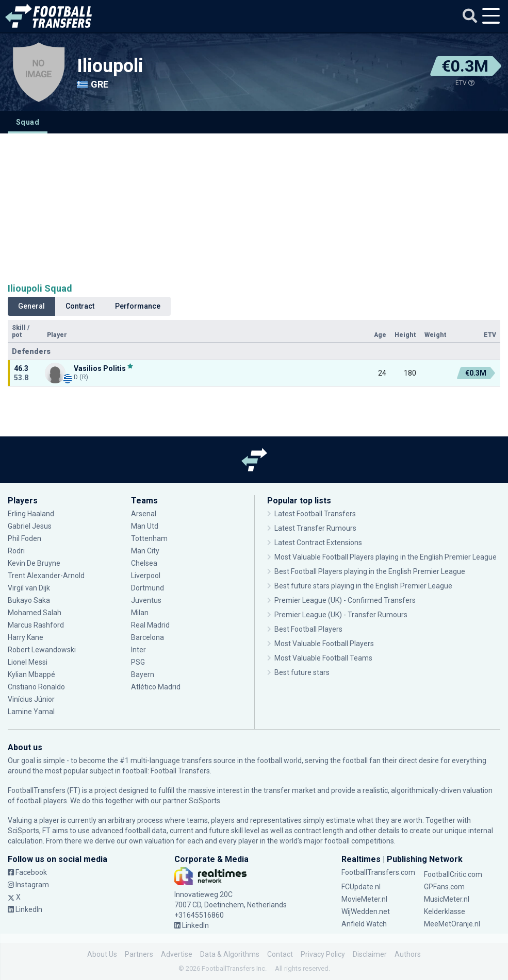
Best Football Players (308, 629)
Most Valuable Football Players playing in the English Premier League (386, 557)
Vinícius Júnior (31, 699)
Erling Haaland (31, 514)
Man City (145, 551)
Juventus (146, 600)
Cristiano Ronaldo (36, 687)
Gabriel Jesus (30, 526)
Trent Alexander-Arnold (47, 576)
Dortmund (148, 588)
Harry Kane (26, 637)
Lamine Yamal (31, 712)
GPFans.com (444, 887)
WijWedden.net (366, 911)
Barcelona (148, 637)
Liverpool (146, 576)
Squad (28, 122)
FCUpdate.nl (361, 887)
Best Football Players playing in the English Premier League (370, 571)
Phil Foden (24, 538)
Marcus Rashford (36, 625)
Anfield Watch (364, 924)
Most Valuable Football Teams (323, 658)
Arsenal (144, 514)
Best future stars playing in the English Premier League (363, 586)
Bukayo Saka (29, 600)
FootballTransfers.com (378, 872)
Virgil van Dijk (29, 588)
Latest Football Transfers (315, 514)
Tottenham (149, 538)
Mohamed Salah (35, 613)
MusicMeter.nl (447, 899)
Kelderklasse (445, 911)
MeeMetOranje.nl (452, 924)
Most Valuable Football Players (324, 644)
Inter (138, 650)
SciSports (204, 801)
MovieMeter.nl (364, 899)
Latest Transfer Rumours (315, 528)
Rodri (16, 551)
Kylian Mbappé (31, 674)
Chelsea (144, 563)
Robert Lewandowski (42, 650)
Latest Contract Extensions (318, 543)
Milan (140, 613)
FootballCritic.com (453, 874)
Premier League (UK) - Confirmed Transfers (345, 600)
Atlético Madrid (156, 687)
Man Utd (145, 526)
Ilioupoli (110, 66)
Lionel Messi (28, 662)
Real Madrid (150, 625)
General (31, 306)
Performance (138, 306)
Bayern (143, 674)
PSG (138, 662)
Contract (80, 306)
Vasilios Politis (100, 368)
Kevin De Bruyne (34, 563)
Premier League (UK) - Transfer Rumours (341, 615)
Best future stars (302, 672)
